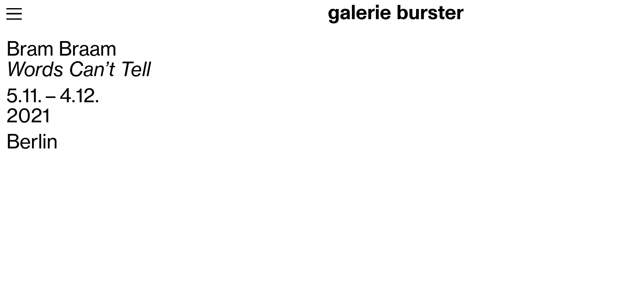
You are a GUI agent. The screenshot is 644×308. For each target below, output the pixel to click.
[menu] (14, 14)
